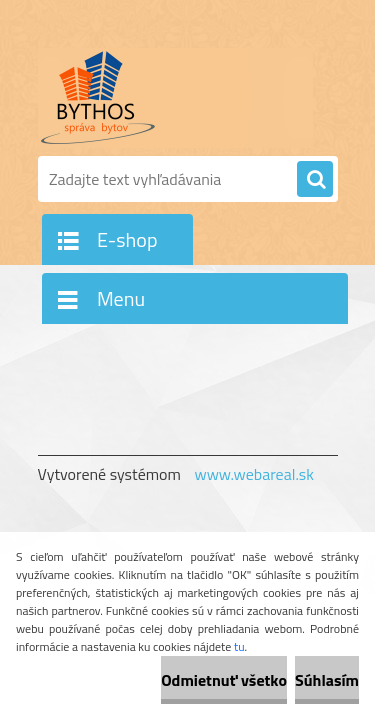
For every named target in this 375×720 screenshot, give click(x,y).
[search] (315, 180)
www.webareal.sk (254, 474)
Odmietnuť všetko (224, 680)
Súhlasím (327, 680)
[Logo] (175, 98)
